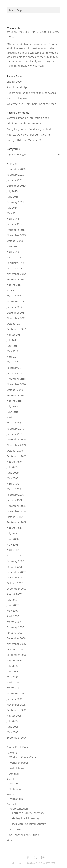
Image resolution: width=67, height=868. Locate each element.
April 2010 (13, 417)
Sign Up (11, 840)
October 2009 (15, 451)
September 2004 (17, 738)
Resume (14, 783)
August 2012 (14, 285)
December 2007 (16, 572)
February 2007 (15, 627)
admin (11, 123)
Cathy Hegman (16, 118)
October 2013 (15, 241)
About (10, 779)
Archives (15, 774)
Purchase (15, 829)
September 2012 (17, 279)
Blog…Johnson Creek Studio (23, 835)
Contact (11, 804)
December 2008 (16, 506)
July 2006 (12, 666)
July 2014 (12, 208)
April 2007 (13, 616)
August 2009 (14, 462)
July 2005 (12, 721)
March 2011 (14, 362)
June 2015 (13, 197)
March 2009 (14, 489)
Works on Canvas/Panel (23, 757)
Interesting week (39, 118)
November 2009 (16, 445)
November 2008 (16, 511)
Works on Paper (19, 763)
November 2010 (16, 384)
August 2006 (14, 660)
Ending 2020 (14, 82)
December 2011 (16, 313)
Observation (15, 28)
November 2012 (16, 274)
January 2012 (15, 307)
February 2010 (15, 429)
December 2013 (16, 230)
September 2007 (17, 589)
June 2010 (13, 412)
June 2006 (13, 671)
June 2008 (13, 539)
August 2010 (14, 401)
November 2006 (16, 644)
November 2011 (16, 318)
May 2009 (13, 478)
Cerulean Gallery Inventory (28, 813)
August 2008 (14, 528)
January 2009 (15, 500)
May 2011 (13, 351)
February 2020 (15, 175)
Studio (11, 794)
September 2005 (17, 710)
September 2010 (17, 395)
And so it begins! (17, 98)
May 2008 (13, 545)
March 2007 (14, 622)
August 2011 (14, 335)
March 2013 (14, 257)
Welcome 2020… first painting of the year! (32, 104)
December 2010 (16, 379)
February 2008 (15, 561)
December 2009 (16, 439)
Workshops (16, 799)
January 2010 (15, 434)
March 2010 (14, 423)
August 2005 (14, 716)
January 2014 (15, 224)
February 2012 (15, 301)
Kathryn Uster (15, 140)
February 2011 (15, 368)
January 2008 (15, 567)
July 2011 (12, 340)
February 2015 (15, 202)
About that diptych (18, 87)
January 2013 (15, 268)
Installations (17, 768)
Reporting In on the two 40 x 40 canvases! (32, 93)
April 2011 (13, 357)
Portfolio (12, 753)
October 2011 (15, 324)
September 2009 (17, 456)
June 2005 (13, 727)
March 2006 (14, 688)
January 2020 (15, 180)
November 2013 (16, 235)
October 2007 (15, 583)
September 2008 (17, 522)
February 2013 (15, 263)
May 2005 (13, 732)
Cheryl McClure (20, 32)
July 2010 (12, 406)
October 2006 (15, 649)
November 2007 (16, 578)
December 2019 (16, 186)
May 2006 (13, 677)
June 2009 (13, 473)
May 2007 (13, 611)
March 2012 (14, 296)
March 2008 (14, 555)
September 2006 (17, 655)
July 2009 (12, 467)
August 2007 (14, 594)
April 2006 (13, 682)
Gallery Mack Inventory (26, 818)
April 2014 (13, 219)
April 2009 (13, 484)
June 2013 (13, 246)
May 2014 (13, 213)
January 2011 (15, 373)
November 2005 (16, 705)
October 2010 (15, 390)
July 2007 (12, 600)
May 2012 (13, 290)
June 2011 (13, 346)
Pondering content (30, 123)
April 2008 (13, 550)
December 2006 (16, 638)
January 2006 (15, 699)
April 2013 (13, 252)
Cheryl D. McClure (18, 747)
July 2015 (12, 191)
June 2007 (13, 605)
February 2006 (15, 693)
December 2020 (16, 169)
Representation (19, 809)
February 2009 (15, 495)
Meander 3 (34, 140)
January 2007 (15, 633)
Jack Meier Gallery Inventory (29, 824)
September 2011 (17, 329)
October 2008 (15, 517)
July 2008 (12, 533)
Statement (16, 789)
